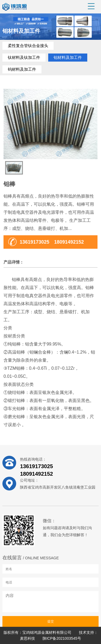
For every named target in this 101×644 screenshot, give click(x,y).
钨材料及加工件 (22, 69)
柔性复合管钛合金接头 (28, 46)
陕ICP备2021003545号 (62, 638)
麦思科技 (27, 638)
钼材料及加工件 (68, 57)
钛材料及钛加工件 (24, 57)
